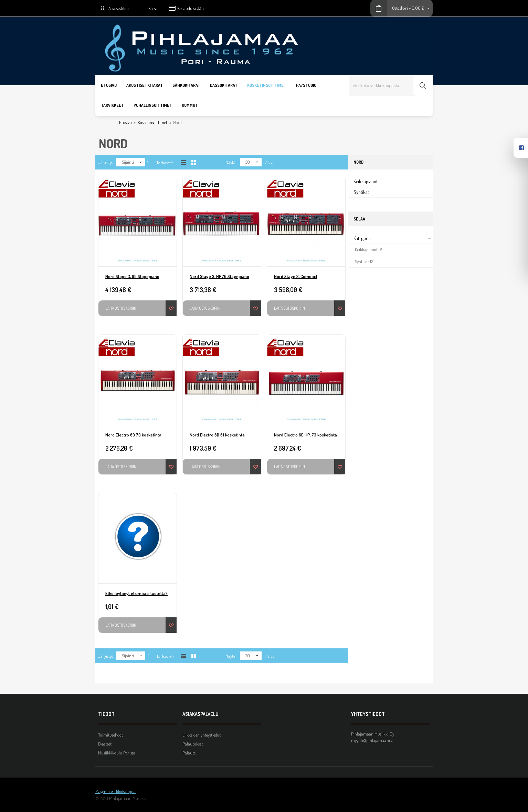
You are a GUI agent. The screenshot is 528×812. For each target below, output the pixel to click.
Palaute (189, 753)
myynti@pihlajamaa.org (372, 740)
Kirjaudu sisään (191, 8)
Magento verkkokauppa (115, 791)
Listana (183, 162)
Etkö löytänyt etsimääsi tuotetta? (136, 593)
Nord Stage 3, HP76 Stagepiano (219, 276)
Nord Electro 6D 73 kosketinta (133, 435)
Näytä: (231, 162)
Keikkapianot (366, 181)
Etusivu (125, 122)
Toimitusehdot (110, 735)
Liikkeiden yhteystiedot (202, 735)
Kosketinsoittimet (152, 122)
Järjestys (105, 162)
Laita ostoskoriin (121, 308)
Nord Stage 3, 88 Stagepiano (132, 276)
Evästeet (105, 744)
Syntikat (361, 192)
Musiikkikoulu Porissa (117, 753)
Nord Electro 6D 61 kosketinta (217, 435)
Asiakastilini (119, 8)
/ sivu (270, 162)
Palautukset (193, 744)
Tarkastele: (165, 163)
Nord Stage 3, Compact (296, 276)
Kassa (153, 8)
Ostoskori (400, 8)
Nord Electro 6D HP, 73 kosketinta (305, 435)
